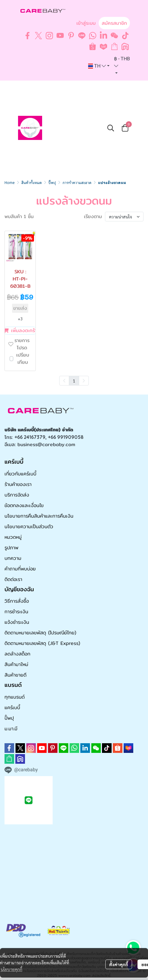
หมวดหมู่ (13, 537)
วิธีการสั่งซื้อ (17, 601)
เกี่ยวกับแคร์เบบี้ (20, 474)
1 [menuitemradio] (74, 381)
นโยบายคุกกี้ (11, 969)
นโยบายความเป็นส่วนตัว (29, 526)
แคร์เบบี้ (12, 707)
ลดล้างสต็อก (17, 654)
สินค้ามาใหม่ (16, 664)
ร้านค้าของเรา (18, 484)
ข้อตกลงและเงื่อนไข (24, 505)
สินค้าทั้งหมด (32, 182)
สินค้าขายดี (15, 675)
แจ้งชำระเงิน (17, 622)
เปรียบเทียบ (23, 359)
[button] (99, 66)
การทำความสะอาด (77, 182)
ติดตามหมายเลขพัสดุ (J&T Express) (42, 643)
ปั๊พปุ (52, 182)
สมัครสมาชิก (114, 23)
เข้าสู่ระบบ (86, 23)
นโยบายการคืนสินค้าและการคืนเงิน (39, 516)
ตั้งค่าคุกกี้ (119, 964)
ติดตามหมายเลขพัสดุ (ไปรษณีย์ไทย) (40, 633)
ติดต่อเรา (13, 579)
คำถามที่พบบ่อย (20, 569)
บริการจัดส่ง (17, 495)
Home (10, 182)
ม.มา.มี (11, 729)
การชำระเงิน (16, 612)
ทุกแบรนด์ (15, 697)
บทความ (13, 558)
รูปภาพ (11, 548)
